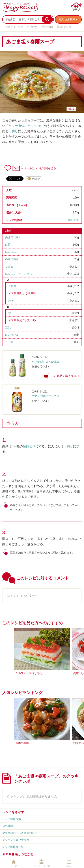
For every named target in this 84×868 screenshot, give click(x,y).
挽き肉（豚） (13, 237)
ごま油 (9, 267)
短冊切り (29, 446)
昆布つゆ (47, 27)
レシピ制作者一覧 (13, 847)
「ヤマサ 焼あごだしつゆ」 (25, 126)
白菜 (8, 245)
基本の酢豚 (22, 743)
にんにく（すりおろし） (20, 274)
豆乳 (8, 328)
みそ (11, 301)
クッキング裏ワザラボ (16, 840)
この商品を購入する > (65, 376)
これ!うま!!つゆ (13, 27)
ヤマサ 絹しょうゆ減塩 (22, 293)
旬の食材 (8, 826)
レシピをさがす (13, 812)
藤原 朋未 (73, 220)
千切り (13, 131)
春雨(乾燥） (12, 259)
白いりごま (12, 335)
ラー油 (9, 342)
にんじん (11, 252)
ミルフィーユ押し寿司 (29, 673)
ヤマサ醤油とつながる (18, 854)
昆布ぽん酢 (64, 27)
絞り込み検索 (67, 19)
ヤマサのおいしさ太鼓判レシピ (21, 833)
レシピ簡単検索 (12, 819)
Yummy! (32, 27)
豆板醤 (12, 286)
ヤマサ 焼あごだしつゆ (22, 320)
